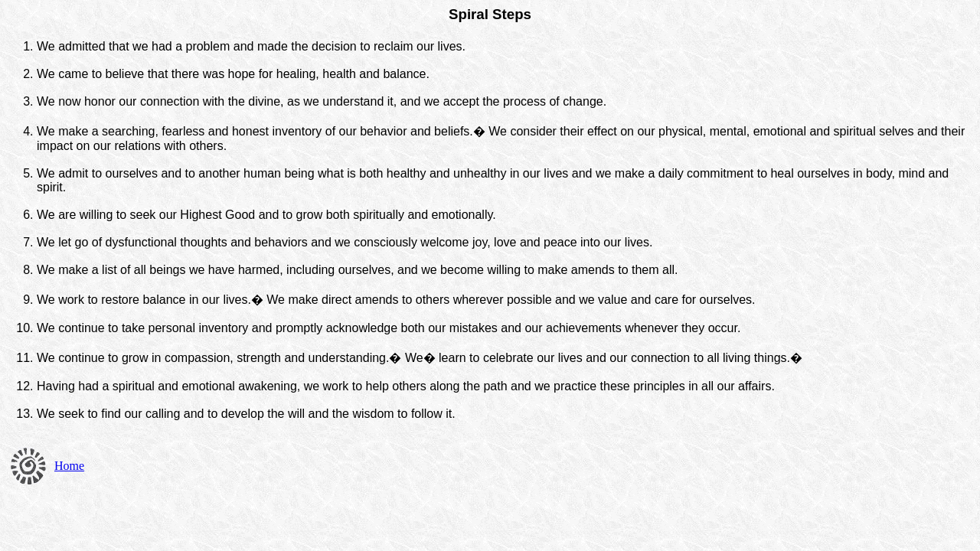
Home (69, 466)
